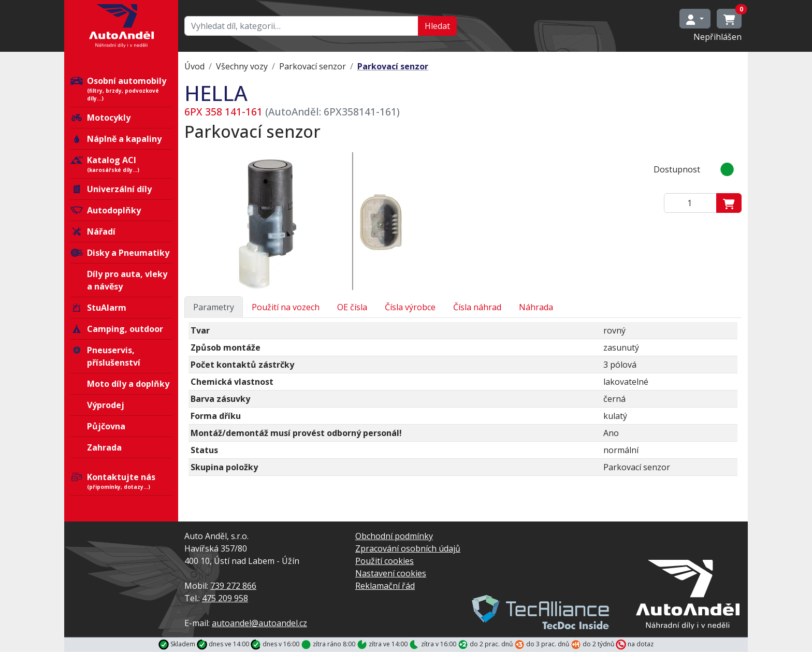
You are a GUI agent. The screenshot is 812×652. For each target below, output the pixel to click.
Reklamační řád (385, 586)
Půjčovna (106, 426)
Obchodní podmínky (394, 536)
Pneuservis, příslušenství (105, 356)
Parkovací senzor (313, 66)
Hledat (437, 26)
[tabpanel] (463, 403)
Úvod (194, 66)
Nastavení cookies (391, 573)
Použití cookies (385, 561)
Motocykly (100, 118)
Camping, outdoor (117, 329)
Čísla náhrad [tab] (477, 307)
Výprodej (106, 405)
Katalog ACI (121, 164)
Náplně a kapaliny (116, 139)
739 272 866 (233, 586)
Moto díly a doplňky (128, 384)
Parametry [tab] (214, 307)
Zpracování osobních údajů (408, 548)
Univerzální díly (111, 189)
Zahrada (104, 447)
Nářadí (93, 231)
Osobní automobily (121, 89)
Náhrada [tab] (536, 307)
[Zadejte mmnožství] (691, 203)
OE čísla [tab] (352, 307)
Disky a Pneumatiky (120, 253)
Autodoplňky (106, 210)
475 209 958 (225, 598)
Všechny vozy (242, 66)
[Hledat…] (301, 26)
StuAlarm (98, 308)
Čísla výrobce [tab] (410, 307)
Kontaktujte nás (121, 481)
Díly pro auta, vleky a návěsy (127, 280)
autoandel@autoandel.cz (259, 623)
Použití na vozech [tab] (286, 307)
